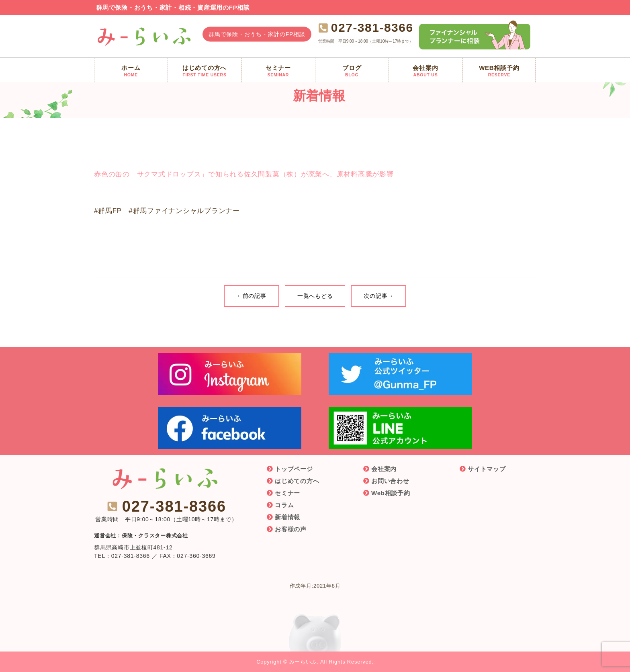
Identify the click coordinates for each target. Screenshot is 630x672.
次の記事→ (378, 296)
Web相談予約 (391, 493)
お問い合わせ (390, 481)
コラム (284, 505)
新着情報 (287, 517)
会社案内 (384, 469)
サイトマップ (487, 469)
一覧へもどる (315, 296)
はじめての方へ (297, 481)
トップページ (294, 469)
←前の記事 (252, 296)
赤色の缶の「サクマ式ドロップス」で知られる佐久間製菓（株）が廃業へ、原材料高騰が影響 (244, 174)
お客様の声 (291, 529)
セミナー (287, 493)
